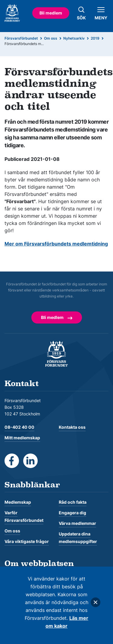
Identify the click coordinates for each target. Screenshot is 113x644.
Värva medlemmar (77, 523)
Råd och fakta (73, 502)
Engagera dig (72, 513)
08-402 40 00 (19, 427)
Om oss (51, 38)
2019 (95, 38)
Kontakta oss (72, 427)
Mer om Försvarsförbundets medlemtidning (56, 244)
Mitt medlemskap (22, 438)
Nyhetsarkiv (74, 38)
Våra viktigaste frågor (27, 541)
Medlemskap (18, 502)
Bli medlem (51, 13)
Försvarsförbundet (21, 38)
